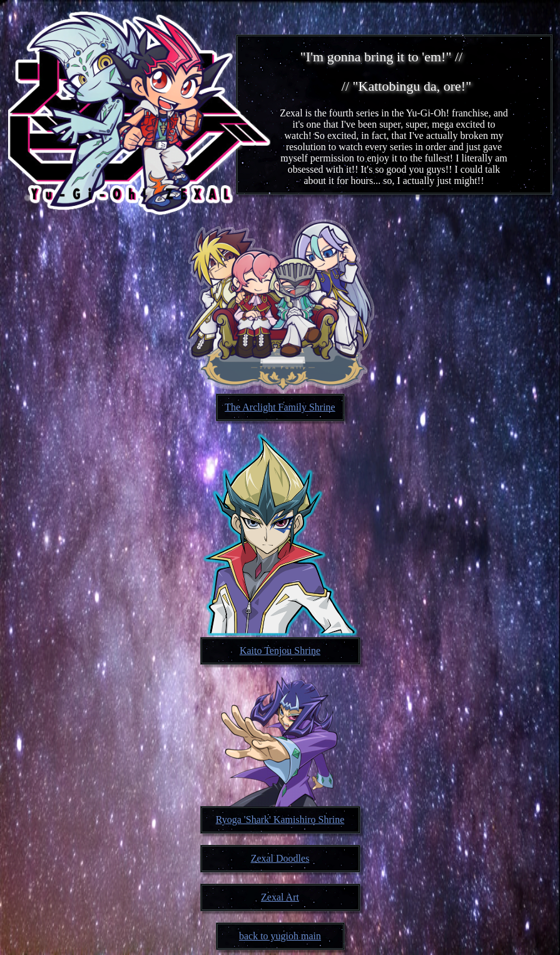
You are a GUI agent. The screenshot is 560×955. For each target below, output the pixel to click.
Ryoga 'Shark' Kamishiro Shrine (280, 820)
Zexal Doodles (280, 858)
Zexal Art (280, 897)
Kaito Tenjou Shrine (280, 651)
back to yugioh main (280, 936)
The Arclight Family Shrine (280, 407)
